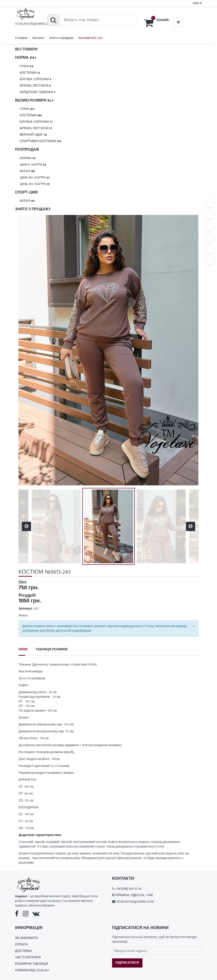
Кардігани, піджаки (37, 92)
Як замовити (26, 938)
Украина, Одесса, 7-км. (134, 895)
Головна (21, 38)
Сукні (26, 66)
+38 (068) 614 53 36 (128, 889)
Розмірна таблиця (31, 964)
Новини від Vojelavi (32, 970)
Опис (23, 650)
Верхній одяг (33, 135)
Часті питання (28, 958)
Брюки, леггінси (35, 86)
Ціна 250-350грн (35, 184)
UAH (197, 3)
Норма (27, 158)
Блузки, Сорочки (35, 79)
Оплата (21, 945)
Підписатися (127, 963)
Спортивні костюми (40, 141)
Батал (27, 171)
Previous (26, 526)
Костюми (30, 73)
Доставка (23, 951)
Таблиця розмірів (52, 650)
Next (191, 526)
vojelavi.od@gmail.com (34, 24)
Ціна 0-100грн (33, 165)
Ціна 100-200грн (35, 178)
